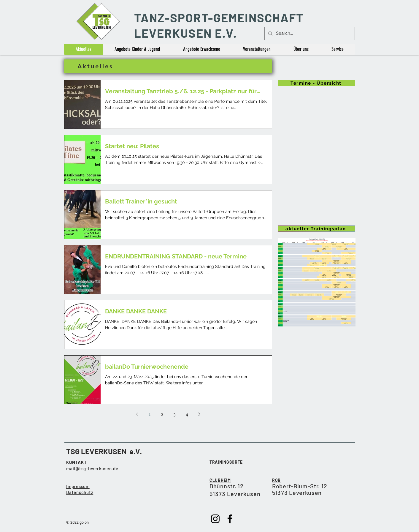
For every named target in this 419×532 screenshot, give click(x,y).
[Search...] (309, 33)
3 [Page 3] (174, 414)
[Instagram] (215, 519)
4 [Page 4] (187, 414)
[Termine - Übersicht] (317, 83)
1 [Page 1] (150, 414)
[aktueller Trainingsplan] (316, 229)
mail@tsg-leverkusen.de (92, 468)
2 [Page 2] (162, 414)
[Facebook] (230, 519)
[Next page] (199, 414)
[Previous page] (137, 414)
